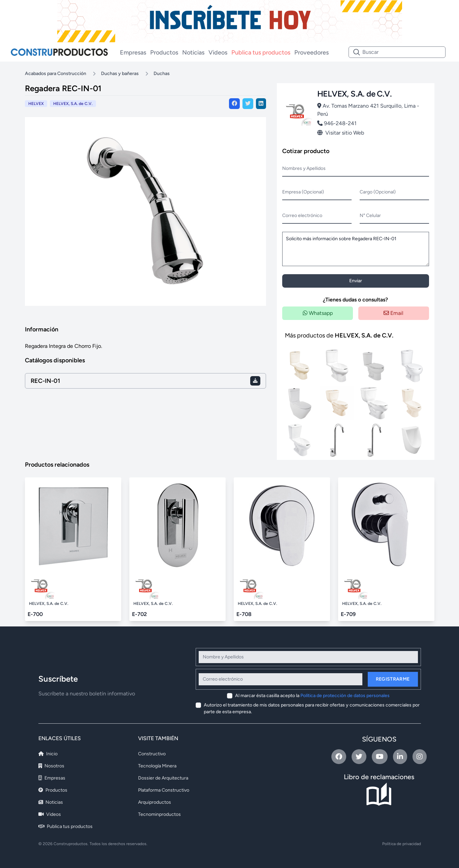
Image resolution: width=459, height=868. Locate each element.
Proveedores (312, 52)
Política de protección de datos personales (345, 696)
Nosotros (51, 766)
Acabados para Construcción (56, 74)
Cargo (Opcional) (378, 192)
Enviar (356, 281)
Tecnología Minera (157, 766)
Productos (164, 52)
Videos (218, 52)
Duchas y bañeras (120, 74)
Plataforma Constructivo (164, 790)
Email (394, 313)
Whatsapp (318, 313)
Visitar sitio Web (341, 133)
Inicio (48, 754)
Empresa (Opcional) (303, 192)
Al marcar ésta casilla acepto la (312, 696)
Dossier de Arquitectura (163, 778)
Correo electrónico (302, 215)
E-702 (139, 614)
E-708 (244, 614)
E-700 (35, 614)
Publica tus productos (261, 52)
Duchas (162, 74)
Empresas (133, 52)
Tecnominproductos (159, 814)
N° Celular (370, 215)
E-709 (348, 614)
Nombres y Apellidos (304, 168)
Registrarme (393, 679)
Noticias (193, 52)
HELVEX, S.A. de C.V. (73, 104)
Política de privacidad (402, 844)
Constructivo (152, 754)
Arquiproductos (155, 802)
